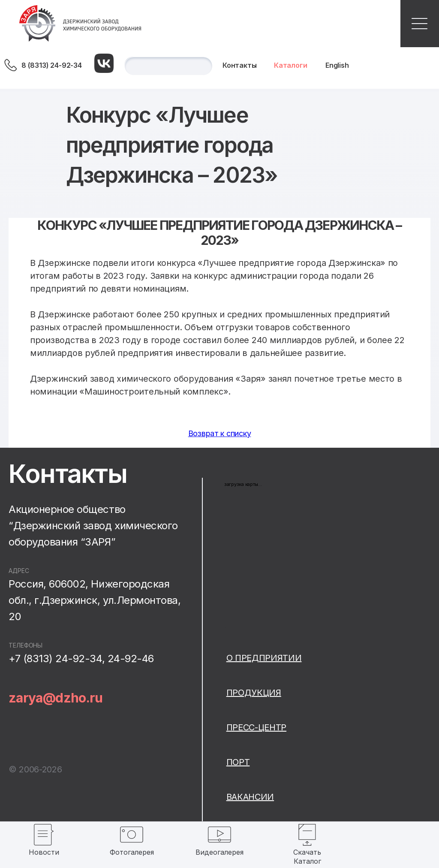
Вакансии (250, 797)
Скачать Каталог (307, 857)
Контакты (240, 65)
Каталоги (291, 65)
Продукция (254, 693)
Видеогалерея (219, 852)
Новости (44, 852)
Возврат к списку (220, 433)
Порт (238, 762)
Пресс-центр (256, 727)
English (337, 65)
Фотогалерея (132, 852)
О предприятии (264, 658)
